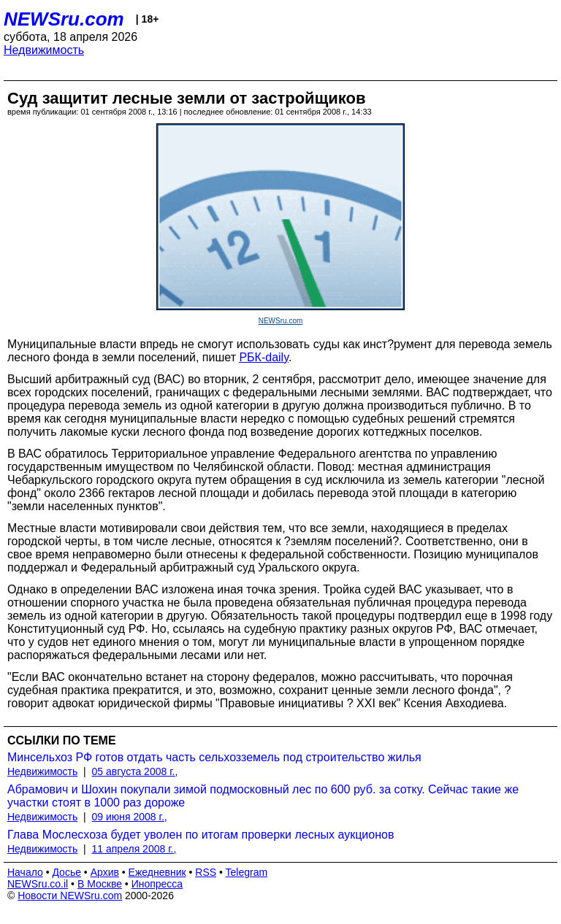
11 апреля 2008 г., (134, 849)
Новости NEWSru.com (70, 896)
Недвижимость (44, 50)
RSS (206, 872)
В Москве (100, 884)
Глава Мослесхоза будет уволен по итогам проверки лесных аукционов (201, 835)
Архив (105, 872)
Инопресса (157, 884)
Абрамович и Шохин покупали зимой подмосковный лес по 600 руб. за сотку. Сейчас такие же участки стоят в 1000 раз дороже (263, 796)
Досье (66, 872)
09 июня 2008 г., (130, 817)
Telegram (247, 872)
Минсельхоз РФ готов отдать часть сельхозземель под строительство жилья (214, 757)
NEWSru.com (64, 19)
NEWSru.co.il (38, 884)
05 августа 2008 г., (135, 771)
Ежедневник (157, 872)
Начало (25, 872)
